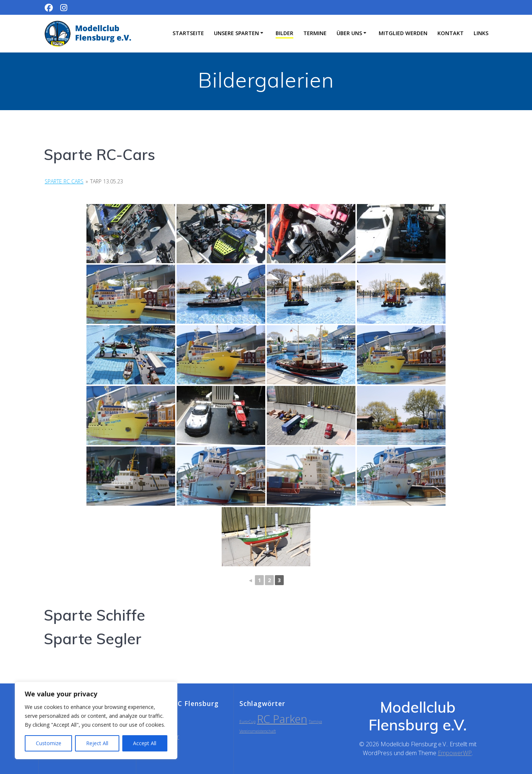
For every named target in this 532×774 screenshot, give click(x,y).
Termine (315, 33)
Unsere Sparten (236, 33)
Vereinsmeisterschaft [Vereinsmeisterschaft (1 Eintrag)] (258, 731)
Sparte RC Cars (64, 181)
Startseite (188, 33)
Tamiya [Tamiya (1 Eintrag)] (316, 722)
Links (481, 33)
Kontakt (451, 33)
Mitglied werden (403, 33)
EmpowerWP (455, 753)
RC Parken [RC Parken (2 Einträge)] (282, 719)
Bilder (284, 33)
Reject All (97, 743)
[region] (96, 720)
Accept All (145, 743)
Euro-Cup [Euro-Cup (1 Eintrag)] (248, 722)
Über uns (349, 33)
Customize (49, 743)
